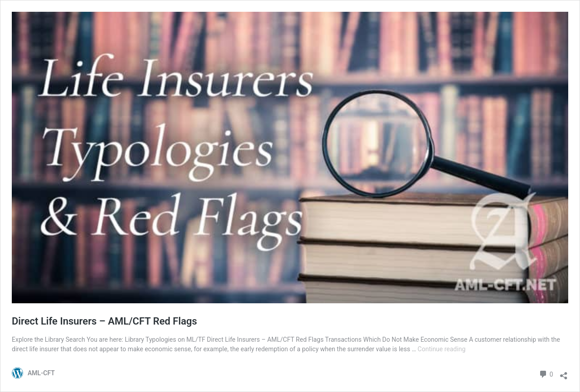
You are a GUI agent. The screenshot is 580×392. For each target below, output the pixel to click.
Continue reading (442, 349)
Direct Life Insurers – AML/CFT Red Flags (104, 321)
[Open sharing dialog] (564, 373)
